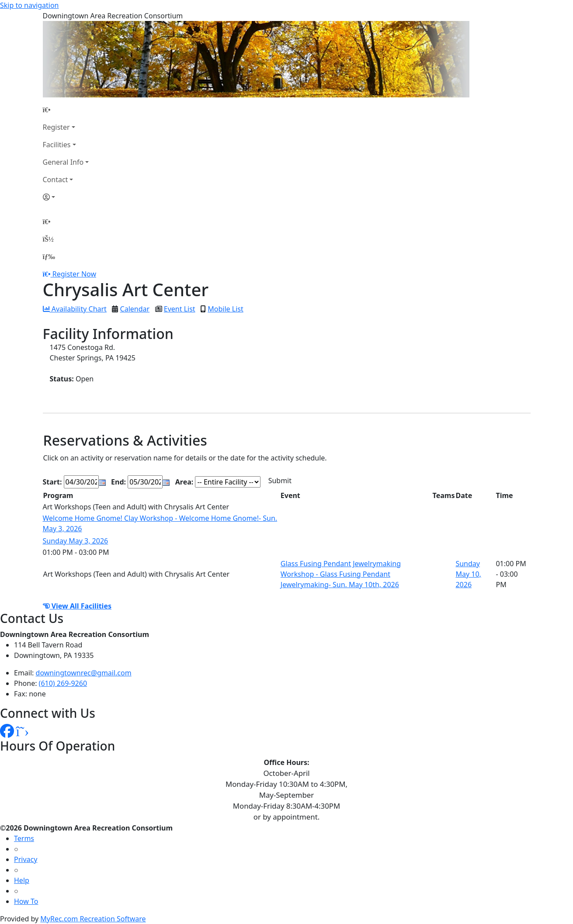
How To (26, 901)
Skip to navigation (29, 5)
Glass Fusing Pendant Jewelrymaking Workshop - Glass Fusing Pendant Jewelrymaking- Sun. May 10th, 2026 (341, 574)
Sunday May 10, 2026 (468, 574)
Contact (56, 180)
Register (56, 127)
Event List (180, 309)
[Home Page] (66, 110)
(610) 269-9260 (63, 683)
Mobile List (225, 309)
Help (22, 880)
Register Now (74, 274)
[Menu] (49, 256)
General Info (63, 162)
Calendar (135, 309)
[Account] (66, 197)
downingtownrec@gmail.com (84, 673)
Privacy (26, 859)
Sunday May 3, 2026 (76, 541)
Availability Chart (75, 309)
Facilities (57, 145)
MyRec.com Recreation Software (93, 919)
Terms (24, 838)
